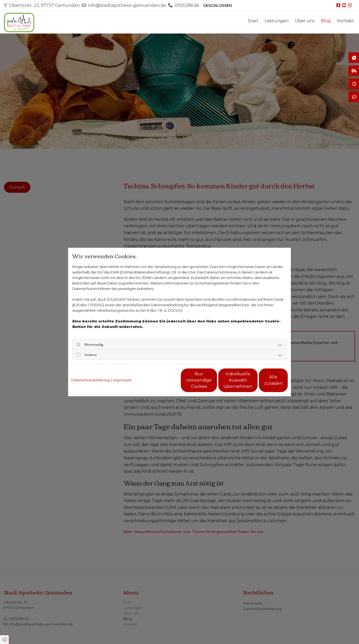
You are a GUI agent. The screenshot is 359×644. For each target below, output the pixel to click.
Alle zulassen (263, 380)
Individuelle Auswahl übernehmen (214, 380)
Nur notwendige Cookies (164, 380)
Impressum (122, 380)
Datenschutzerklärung (90, 380)
